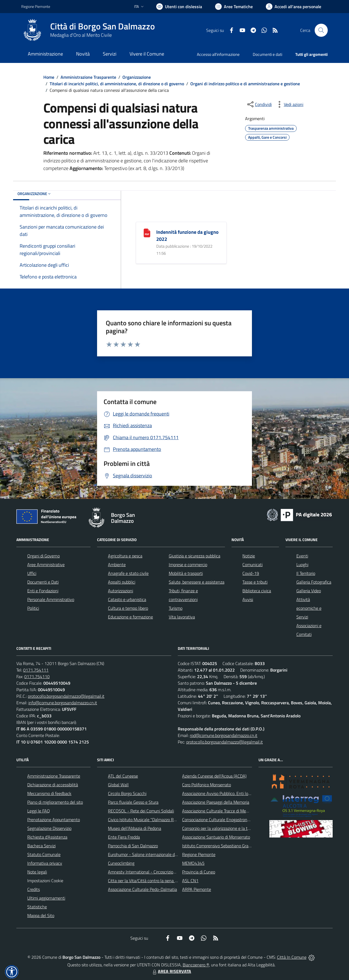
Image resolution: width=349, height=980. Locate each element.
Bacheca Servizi (41, 846)
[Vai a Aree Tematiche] (234, 7)
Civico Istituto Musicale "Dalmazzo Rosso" (146, 820)
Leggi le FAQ (39, 811)
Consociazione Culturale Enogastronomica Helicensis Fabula (236, 820)
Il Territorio (306, 573)
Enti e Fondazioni (43, 591)
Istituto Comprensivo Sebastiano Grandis (219, 846)
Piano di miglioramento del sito (55, 802)
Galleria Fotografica (314, 582)
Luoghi (302, 565)
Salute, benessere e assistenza (197, 582)
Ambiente (117, 565)
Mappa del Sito (41, 915)
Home (49, 77)
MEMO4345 (193, 863)
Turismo (176, 608)
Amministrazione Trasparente (88, 77)
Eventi (302, 556)
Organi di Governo (43, 556)
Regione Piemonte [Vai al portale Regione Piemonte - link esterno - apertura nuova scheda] (36, 6)
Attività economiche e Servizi (309, 608)
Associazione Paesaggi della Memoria (216, 802)
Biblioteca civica (257, 591)
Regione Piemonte (199, 854)
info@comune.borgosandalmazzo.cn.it (63, 703)
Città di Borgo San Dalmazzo (103, 26)
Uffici (32, 573)
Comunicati (252, 565)
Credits (34, 889)
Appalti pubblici (122, 582)
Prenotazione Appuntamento (54, 820)
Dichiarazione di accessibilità (53, 785)
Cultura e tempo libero (128, 608)
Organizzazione (137, 77)
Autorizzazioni (121, 591)
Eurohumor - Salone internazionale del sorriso (149, 854)
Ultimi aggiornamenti (46, 898)
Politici (33, 608)
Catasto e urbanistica (127, 599)
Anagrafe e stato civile (128, 573)
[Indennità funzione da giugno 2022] (147, 232)
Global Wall (118, 785)
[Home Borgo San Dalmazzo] (88, 30)
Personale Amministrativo (51, 599)
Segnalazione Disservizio (49, 828)
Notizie (249, 556)
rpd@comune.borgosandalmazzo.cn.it (224, 735)
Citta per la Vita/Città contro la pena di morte (149, 881)
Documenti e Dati (43, 582)
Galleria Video (309, 591)
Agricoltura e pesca (125, 556)
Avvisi (248, 599)
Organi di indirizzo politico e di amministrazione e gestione (245, 84)
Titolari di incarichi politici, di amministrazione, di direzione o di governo (117, 84)
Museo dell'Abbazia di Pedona (135, 828)
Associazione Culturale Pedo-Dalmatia (142, 889)
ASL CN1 (190, 881)
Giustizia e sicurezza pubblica (195, 556)
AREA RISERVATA (171, 971)
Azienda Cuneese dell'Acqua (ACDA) (214, 776)
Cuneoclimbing (121, 863)
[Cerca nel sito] (321, 30)
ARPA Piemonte (197, 889)
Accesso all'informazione (218, 54)
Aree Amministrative (46, 565)
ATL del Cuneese (123, 776)
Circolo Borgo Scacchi (127, 793)
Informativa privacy (45, 863)
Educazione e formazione (130, 617)
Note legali (37, 872)
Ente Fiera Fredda (124, 837)
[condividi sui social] (259, 104)
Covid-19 (251, 573)
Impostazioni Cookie (45, 881)
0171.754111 (36, 670)
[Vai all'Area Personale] (294, 7)
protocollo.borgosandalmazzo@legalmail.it (66, 696)
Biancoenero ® (196, 965)
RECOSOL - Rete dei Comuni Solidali (141, 811)
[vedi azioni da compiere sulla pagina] (289, 104)
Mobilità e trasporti (186, 573)
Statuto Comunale (44, 854)
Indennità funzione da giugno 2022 (187, 236)
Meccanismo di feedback (49, 793)
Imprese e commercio (188, 565)
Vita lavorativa (182, 617)
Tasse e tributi (255, 582)
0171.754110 (37, 676)
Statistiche (37, 907)
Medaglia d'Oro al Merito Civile (81, 35)
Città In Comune (292, 957)
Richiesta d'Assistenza (47, 837)
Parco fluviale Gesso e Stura (133, 802)
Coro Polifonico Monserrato (207, 785)
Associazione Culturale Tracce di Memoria (219, 811)
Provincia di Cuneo (199, 872)
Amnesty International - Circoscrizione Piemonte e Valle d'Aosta (166, 872)
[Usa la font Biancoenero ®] (179, 7)
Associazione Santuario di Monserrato (216, 837)
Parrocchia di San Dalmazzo (133, 846)
